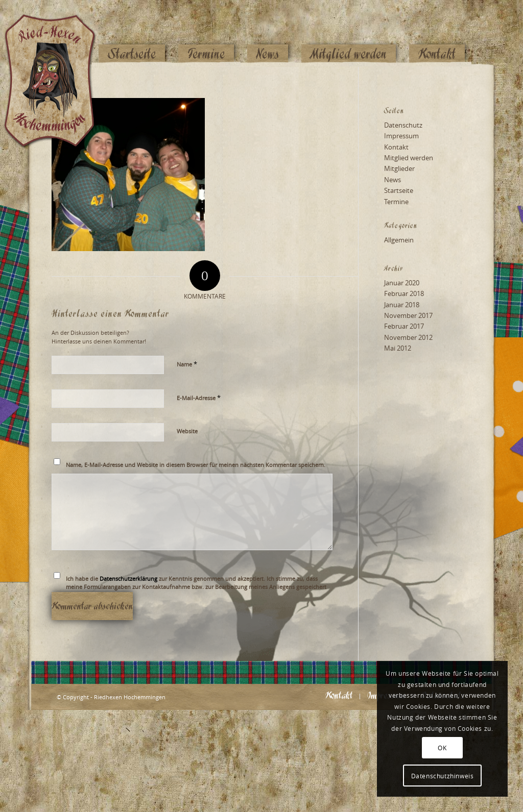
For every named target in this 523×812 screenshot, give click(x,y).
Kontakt (396, 147)
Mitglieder (399, 168)
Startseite (399, 190)
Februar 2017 (404, 326)
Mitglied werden (409, 158)
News (393, 180)
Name (187, 364)
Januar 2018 (402, 305)
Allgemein (399, 240)
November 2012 (408, 337)
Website (187, 431)
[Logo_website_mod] (58, 33)
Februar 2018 (404, 293)
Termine (396, 202)
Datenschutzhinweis (443, 776)
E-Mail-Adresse (199, 398)
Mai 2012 (398, 348)
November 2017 (408, 315)
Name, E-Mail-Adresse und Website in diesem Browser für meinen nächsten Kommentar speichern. (196, 465)
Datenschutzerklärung (128, 579)
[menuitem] (132, 34)
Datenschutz (403, 125)
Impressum (401, 136)
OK (442, 748)
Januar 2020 (402, 283)
